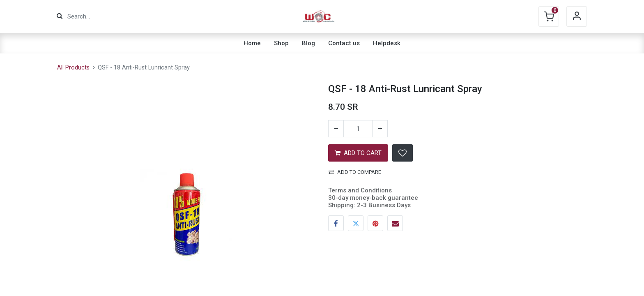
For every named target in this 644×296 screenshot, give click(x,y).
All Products (73, 68)
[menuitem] (252, 43)
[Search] (60, 16)
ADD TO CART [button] (358, 153)
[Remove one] (336, 129)
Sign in (577, 16)
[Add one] (380, 129)
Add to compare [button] (355, 172)
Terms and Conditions (360, 190)
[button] (402, 153)
